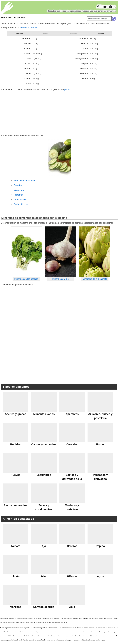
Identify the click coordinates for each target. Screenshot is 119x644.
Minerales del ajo (61, 279)
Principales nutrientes (25, 181)
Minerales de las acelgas (26, 279)
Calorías (18, 185)
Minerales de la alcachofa (95, 279)
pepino (68, 90)
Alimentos (106, 6)
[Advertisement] (60, 112)
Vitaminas (19, 190)
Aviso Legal (100, 640)
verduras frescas (30, 28)
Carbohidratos (21, 204)
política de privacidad (88, 640)
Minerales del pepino (13, 18)
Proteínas (19, 195)
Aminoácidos (20, 200)
